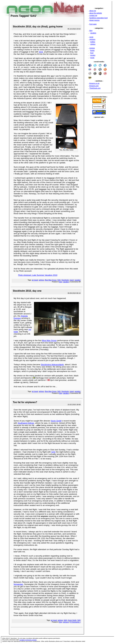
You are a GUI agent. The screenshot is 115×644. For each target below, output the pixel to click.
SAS (41, 52)
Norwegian (18, 584)
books (92, 50)
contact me (93, 15)
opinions (92, 39)
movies (93, 55)
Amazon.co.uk (94, 83)
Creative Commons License (28, 640)
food (92, 53)
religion (93, 44)
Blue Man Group (51, 280)
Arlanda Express (21, 317)
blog (91, 31)
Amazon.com (94, 86)
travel (72, 280)
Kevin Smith (56, 421)
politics (93, 42)
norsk (91, 37)
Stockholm (65, 280)
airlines (41, 280)
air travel (35, 280)
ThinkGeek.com (95, 88)
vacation (93, 33)
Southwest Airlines (26, 423)
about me (93, 11)
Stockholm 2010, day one (27, 291)
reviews (92, 48)
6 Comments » (75, 622)
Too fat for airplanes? (25, 402)
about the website (96, 13)
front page (93, 24)
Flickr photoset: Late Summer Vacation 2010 (38, 275)
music (92, 58)
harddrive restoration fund (98, 18)
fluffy (65, 620)
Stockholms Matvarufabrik (52, 365)
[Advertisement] (99, 163)
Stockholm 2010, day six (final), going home (38, 27)
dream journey (94, 20)
